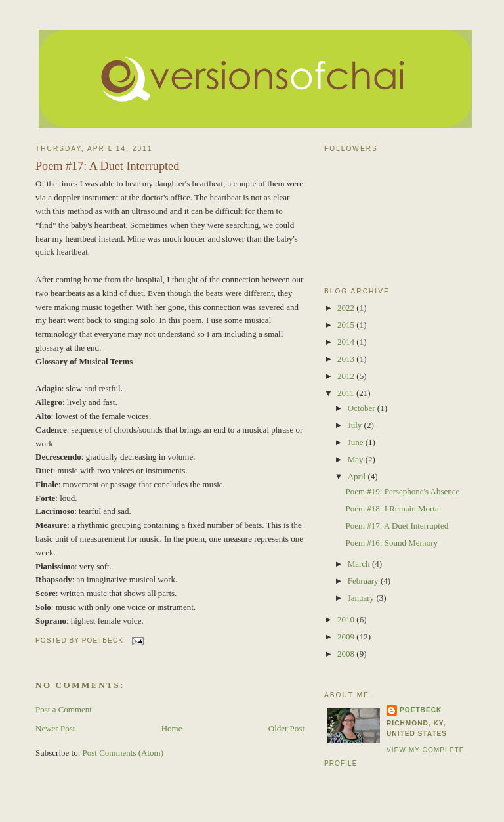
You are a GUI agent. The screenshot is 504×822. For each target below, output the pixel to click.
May (357, 459)
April (358, 476)
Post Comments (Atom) (123, 753)
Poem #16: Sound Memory (391, 543)
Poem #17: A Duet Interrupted (107, 166)
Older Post (286, 728)
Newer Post (55, 728)
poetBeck (421, 710)
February (364, 581)
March (360, 564)
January (362, 598)
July (356, 425)
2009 (347, 637)
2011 (347, 393)
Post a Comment (64, 709)
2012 (347, 376)
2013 (347, 359)
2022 (347, 308)
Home (172, 728)
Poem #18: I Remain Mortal (393, 508)
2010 (347, 619)
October (363, 408)
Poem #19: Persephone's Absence (402, 491)
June (357, 442)
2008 (347, 654)
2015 (347, 325)
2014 (347, 342)
